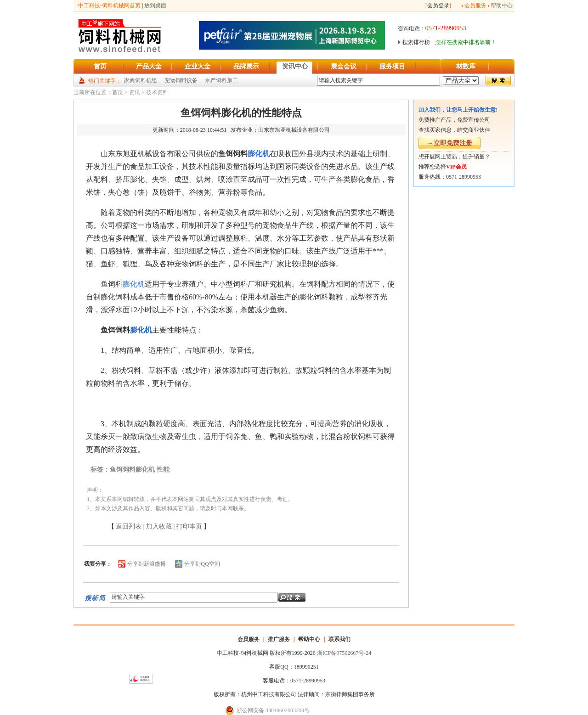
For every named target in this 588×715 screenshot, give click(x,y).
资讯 (135, 92)
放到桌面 (155, 6)
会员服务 (475, 6)
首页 (118, 92)
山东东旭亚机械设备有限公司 (294, 130)
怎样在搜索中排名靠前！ (466, 42)
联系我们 (339, 639)
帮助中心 (502, 6)
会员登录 (438, 6)
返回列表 (129, 526)
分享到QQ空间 (202, 564)
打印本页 (189, 526)
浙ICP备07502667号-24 (344, 653)
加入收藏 (159, 526)
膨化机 (259, 154)
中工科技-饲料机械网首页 (109, 6)
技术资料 (157, 92)
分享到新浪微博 (147, 564)
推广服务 (279, 639)
